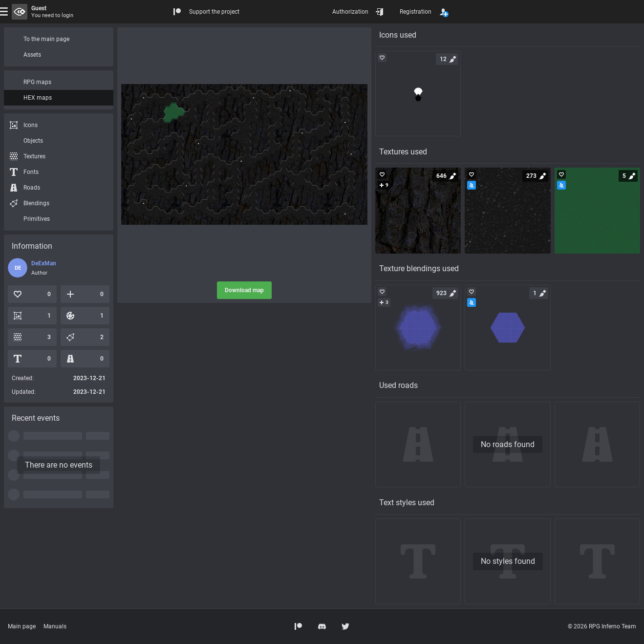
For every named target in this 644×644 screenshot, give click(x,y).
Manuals (55, 626)
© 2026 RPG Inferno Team (602, 626)
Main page (22, 626)
